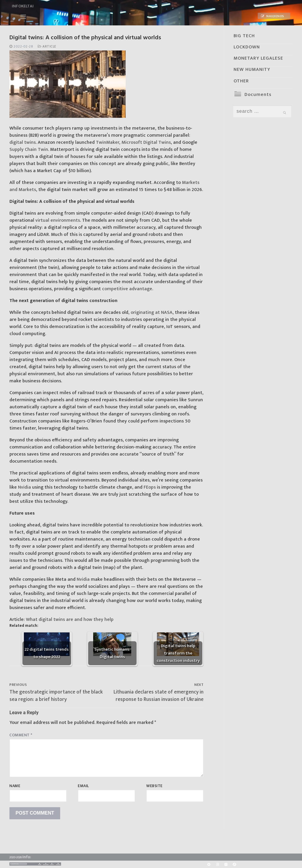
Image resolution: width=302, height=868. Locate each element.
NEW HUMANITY (252, 70)
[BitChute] (218, 864)
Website (155, 786)
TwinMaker (107, 142)
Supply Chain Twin (29, 150)
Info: (27, 857)
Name (15, 786)
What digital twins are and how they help (70, 620)
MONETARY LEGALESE (258, 58)
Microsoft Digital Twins (146, 142)
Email (83, 786)
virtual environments (58, 220)
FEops (150, 487)
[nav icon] (23, 17)
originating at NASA (152, 313)
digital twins (23, 142)
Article (47, 46)
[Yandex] (226, 864)
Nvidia (24, 487)
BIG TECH (244, 36)
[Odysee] (235, 864)
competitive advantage (127, 289)
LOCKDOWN (247, 47)
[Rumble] (209, 864)
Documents (258, 95)
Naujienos (273, 16)
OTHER (241, 81)
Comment (21, 735)
